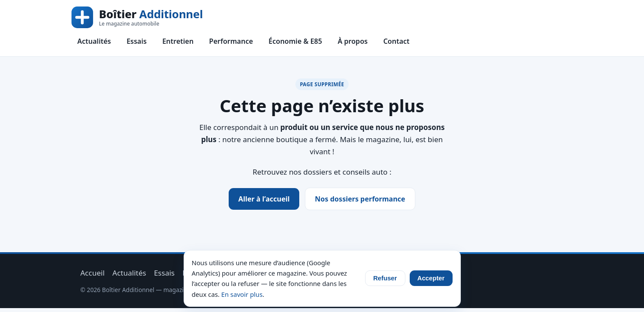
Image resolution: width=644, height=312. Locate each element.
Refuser (385, 278)
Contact (396, 41)
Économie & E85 (295, 41)
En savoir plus (242, 294)
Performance (231, 41)
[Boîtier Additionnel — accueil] (137, 17)
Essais (136, 41)
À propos (353, 41)
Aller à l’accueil (264, 199)
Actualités (94, 41)
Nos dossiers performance (360, 199)
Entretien (178, 41)
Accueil (93, 273)
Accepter (431, 278)
